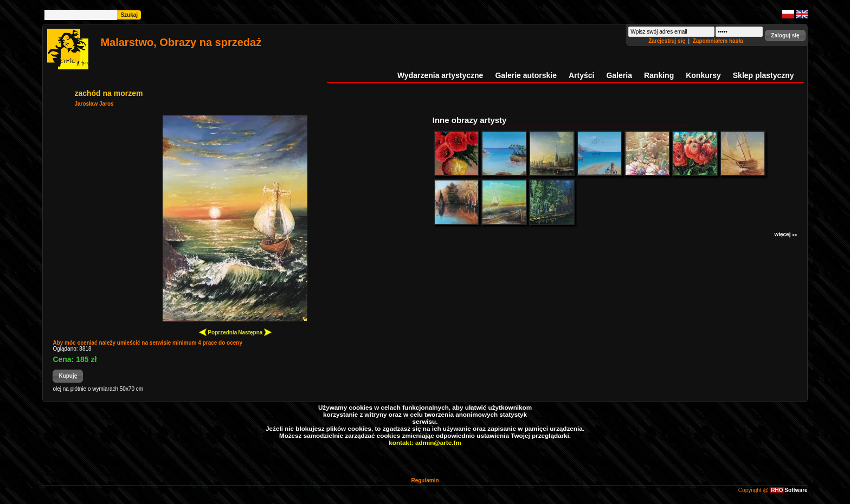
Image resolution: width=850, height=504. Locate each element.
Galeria (619, 75)
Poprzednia (218, 332)
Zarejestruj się (668, 41)
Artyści (581, 75)
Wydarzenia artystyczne (440, 75)
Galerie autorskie (526, 75)
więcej (785, 234)
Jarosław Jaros (94, 104)
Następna (255, 332)
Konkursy (703, 75)
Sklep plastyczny (764, 75)
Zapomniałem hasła (718, 41)
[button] (785, 35)
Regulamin (425, 480)
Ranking (659, 75)
